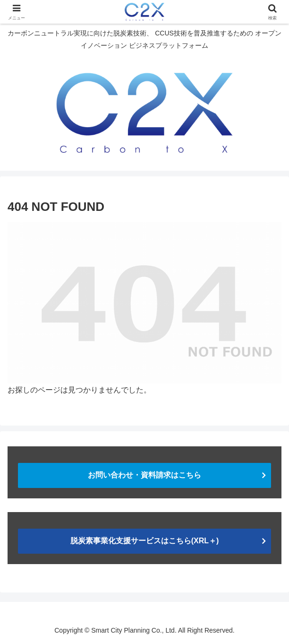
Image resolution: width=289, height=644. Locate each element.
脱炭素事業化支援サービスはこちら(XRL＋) (145, 541)
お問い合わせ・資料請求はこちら (144, 475)
